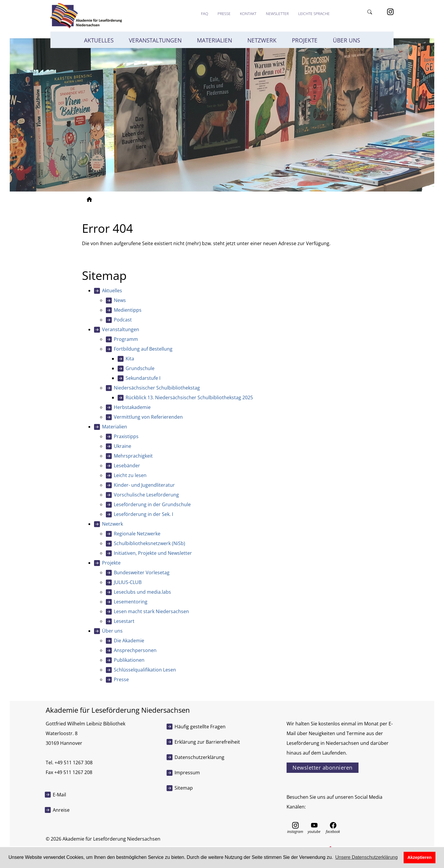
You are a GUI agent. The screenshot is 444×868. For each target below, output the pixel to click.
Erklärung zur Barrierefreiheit (207, 742)
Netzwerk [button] (262, 40)
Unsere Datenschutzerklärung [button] (366, 857)
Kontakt (248, 14)
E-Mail (59, 795)
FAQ (205, 14)
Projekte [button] (305, 40)
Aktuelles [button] (99, 40)
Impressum (187, 773)
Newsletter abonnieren (323, 768)
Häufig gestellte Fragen (200, 727)
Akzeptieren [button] (420, 857)
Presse (224, 14)
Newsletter (277, 14)
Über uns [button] (346, 40)
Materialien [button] (214, 40)
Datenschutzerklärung (199, 757)
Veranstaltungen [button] (155, 40)
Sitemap (184, 788)
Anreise (61, 810)
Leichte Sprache (314, 14)
